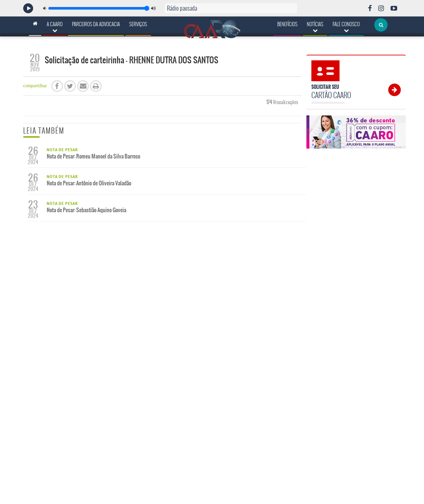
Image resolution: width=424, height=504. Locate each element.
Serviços (138, 24)
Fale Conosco (346, 27)
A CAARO (55, 27)
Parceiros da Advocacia (96, 24)
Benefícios (287, 24)
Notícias (315, 27)
